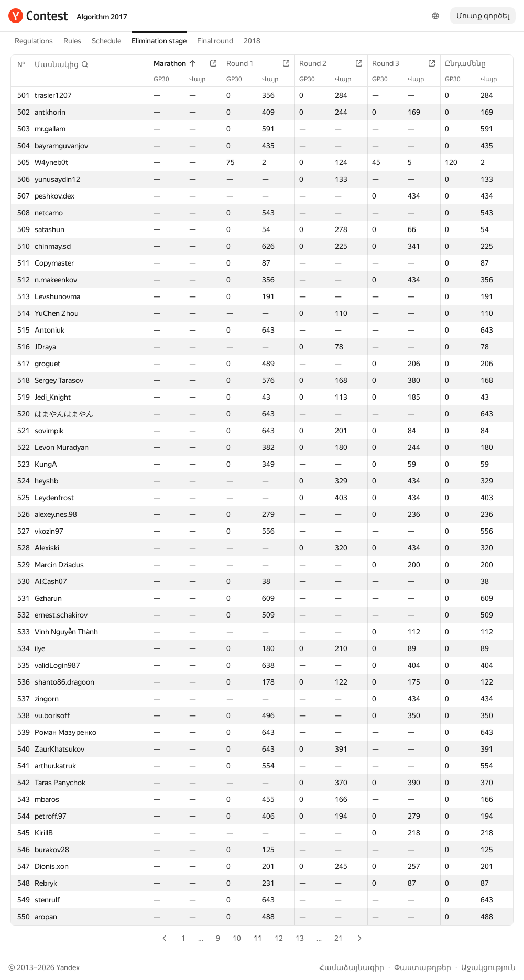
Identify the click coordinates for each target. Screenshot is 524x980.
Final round (215, 41)
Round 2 (318, 63)
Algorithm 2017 (102, 17)
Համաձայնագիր (352, 967)
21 (339, 938)
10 (237, 938)
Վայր (203, 79)
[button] (62, 64)
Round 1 (245, 63)
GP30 (167, 79)
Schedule (106, 41)
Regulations (34, 41)
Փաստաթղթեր (423, 967)
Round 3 (391, 63)
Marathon (175, 63)
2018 (252, 41)
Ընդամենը (471, 63)
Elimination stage (159, 41)
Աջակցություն (488, 967)
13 (300, 938)
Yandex (68, 967)
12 (279, 938)
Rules (72, 41)
